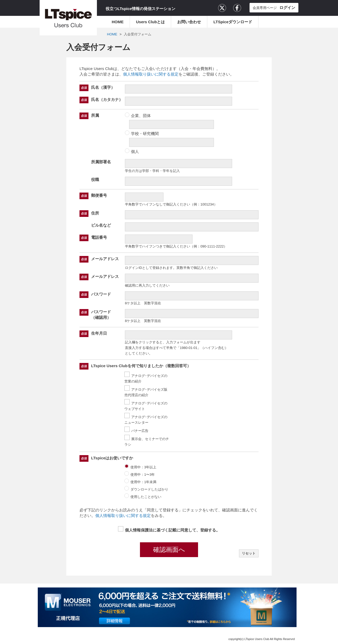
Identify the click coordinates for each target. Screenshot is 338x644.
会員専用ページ (274, 8)
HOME (118, 22)
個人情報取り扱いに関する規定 (151, 74)
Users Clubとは (150, 22)
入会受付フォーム (138, 34)
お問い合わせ (189, 22)
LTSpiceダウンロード (233, 22)
